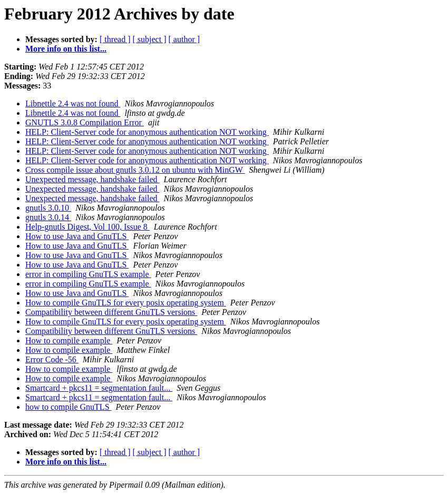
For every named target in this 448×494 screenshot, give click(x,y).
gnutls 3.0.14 (48, 217)
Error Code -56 (52, 359)
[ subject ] (150, 39)
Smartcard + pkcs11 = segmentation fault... (99, 388)
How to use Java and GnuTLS (77, 236)
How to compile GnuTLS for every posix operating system (126, 303)
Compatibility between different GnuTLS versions (111, 312)
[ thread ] (115, 39)
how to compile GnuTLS (69, 407)
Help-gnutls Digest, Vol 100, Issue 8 (87, 227)
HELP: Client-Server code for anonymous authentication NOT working (147, 132)
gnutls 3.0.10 (48, 208)
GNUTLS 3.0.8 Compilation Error (85, 122)
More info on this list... (66, 49)
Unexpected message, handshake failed (92, 179)
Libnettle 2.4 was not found (73, 103)
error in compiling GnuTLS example (88, 274)
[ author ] (184, 39)
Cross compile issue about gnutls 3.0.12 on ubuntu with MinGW (135, 170)
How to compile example (69, 340)
